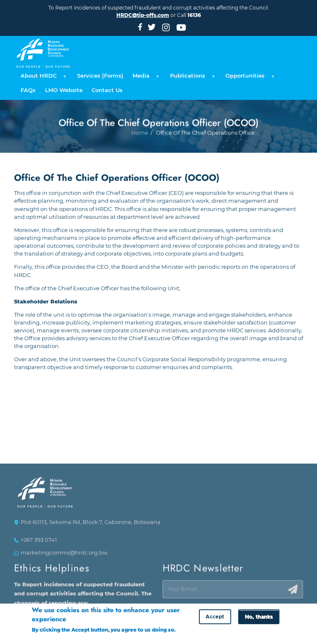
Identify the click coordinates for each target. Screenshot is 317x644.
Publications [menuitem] (191, 78)
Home (140, 156)
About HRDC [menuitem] (42, 78)
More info (44, 639)
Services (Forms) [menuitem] (100, 76)
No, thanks (259, 618)
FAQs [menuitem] (28, 90)
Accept (215, 618)
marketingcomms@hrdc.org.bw (64, 555)
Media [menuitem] (145, 78)
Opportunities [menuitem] (249, 78)
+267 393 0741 (39, 542)
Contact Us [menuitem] (107, 90)
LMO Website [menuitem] (64, 90)
